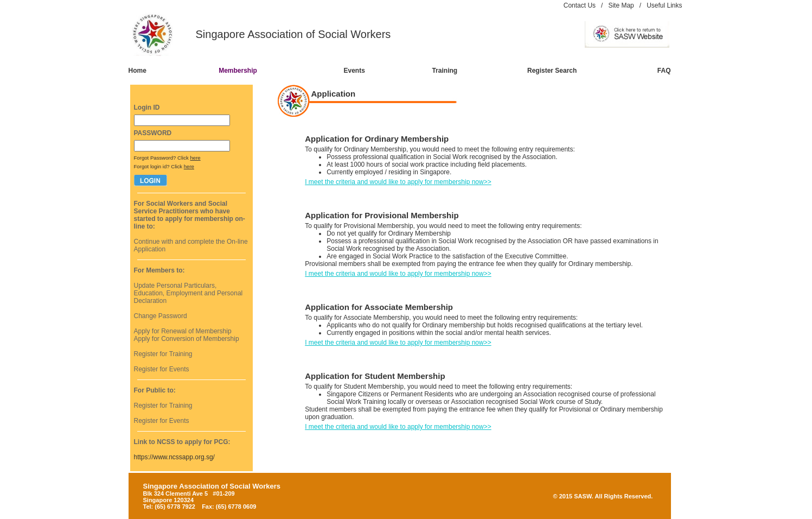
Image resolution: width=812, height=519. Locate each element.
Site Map (621, 5)
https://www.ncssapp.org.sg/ (174, 457)
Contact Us (580, 5)
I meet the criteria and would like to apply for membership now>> (398, 182)
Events (354, 71)
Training (445, 71)
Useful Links (664, 5)
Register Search (552, 71)
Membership (238, 71)
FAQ (664, 71)
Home (138, 71)
